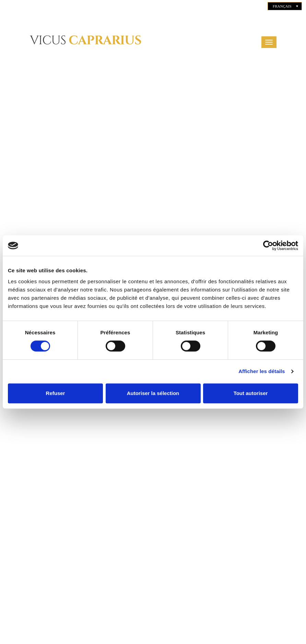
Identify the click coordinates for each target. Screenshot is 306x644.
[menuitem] (285, 6)
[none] (285, 6)
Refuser (56, 393)
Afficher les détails (262, 371)
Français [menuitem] (282, 6)
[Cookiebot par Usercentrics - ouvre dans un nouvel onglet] (268, 246)
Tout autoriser (251, 393)
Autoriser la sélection (153, 393)
